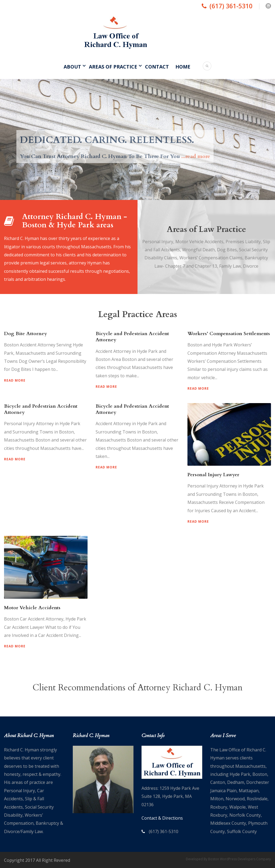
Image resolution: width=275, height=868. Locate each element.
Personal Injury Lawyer (213, 475)
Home (183, 67)
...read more (196, 156)
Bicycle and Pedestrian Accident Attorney (132, 337)
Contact (157, 67)
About (72, 67)
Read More (15, 380)
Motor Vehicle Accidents (32, 608)
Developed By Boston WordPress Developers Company (228, 859)
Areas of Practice (113, 67)
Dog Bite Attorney (26, 334)
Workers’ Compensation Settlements (229, 334)
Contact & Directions (162, 818)
